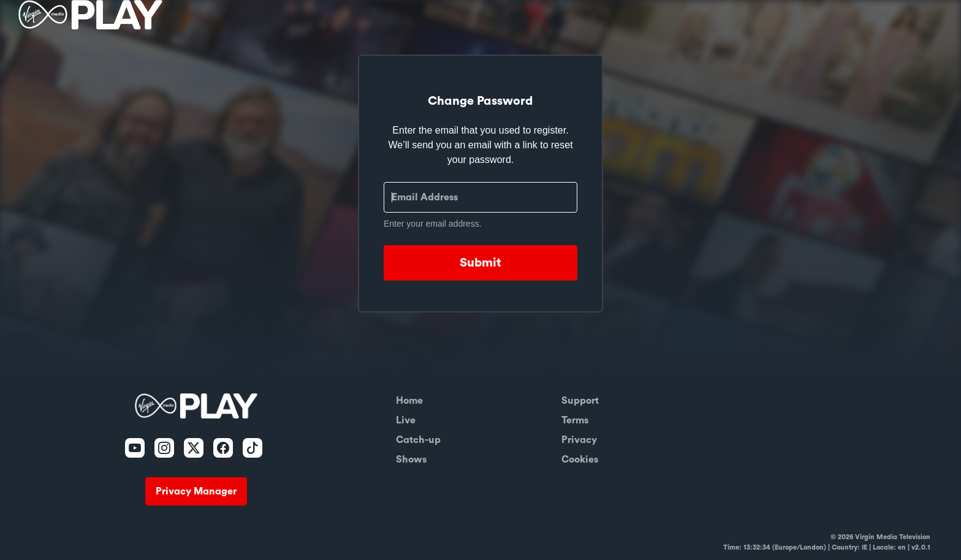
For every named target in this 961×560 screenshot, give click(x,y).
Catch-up (418, 440)
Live (406, 420)
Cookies (580, 460)
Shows (411, 460)
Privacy (579, 440)
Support (580, 401)
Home (409, 401)
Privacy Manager (196, 491)
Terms (575, 420)
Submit (480, 263)
